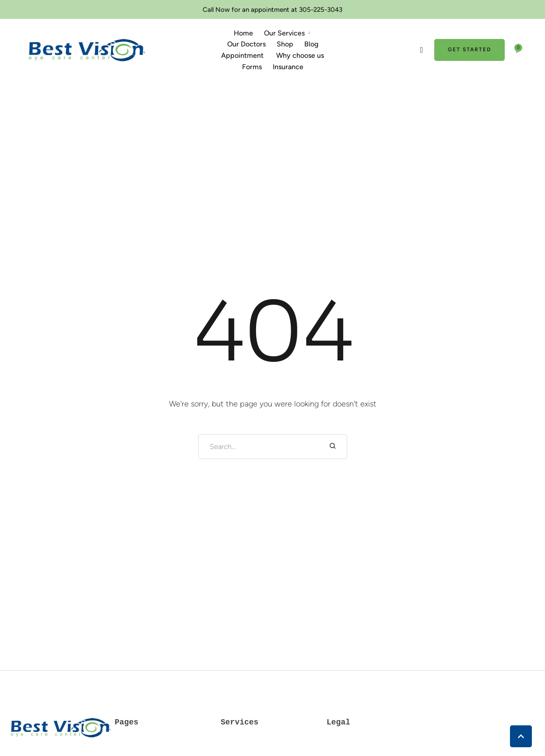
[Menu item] (243, 33)
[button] (309, 33)
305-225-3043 (321, 10)
